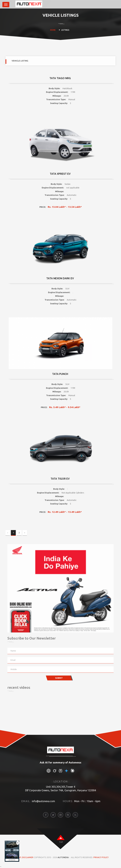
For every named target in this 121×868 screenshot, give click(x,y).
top (61, 842)
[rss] (75, 815)
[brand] (14, 5)
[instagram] (68, 815)
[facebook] (46, 815)
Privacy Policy (101, 857)
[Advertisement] (23, 714)
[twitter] (53, 815)
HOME (53, 30)
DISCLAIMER (28, 857)
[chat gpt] (49, 772)
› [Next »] (25, 533)
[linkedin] (60, 815)
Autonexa (63, 857)
